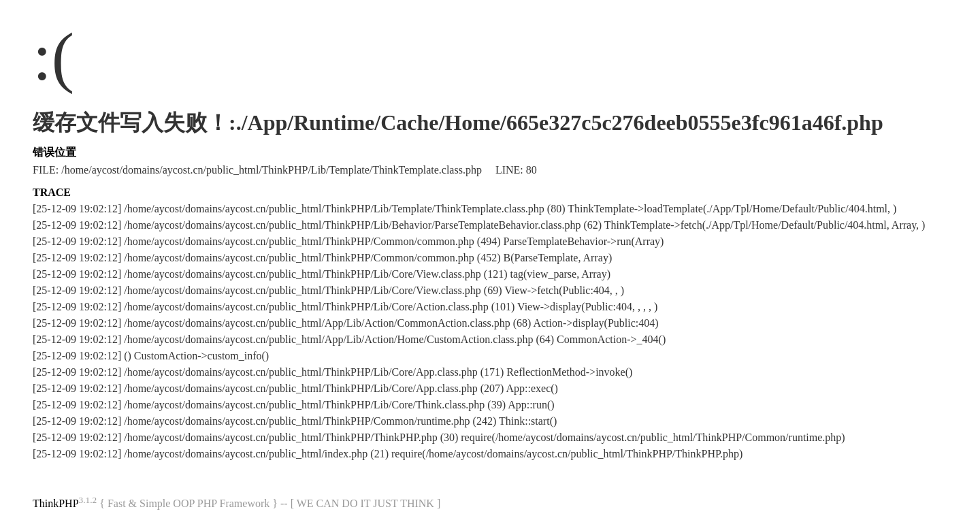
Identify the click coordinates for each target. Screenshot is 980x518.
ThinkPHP (56, 503)
